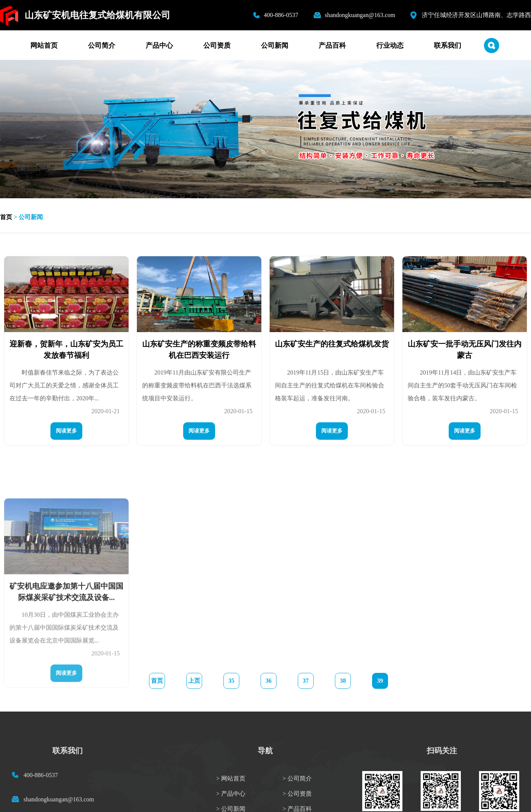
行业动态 (390, 45)
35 (231, 681)
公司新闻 (275, 45)
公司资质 (217, 45)
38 (343, 681)
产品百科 (332, 45)
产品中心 (159, 45)
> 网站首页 (231, 778)
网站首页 (44, 45)
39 (380, 681)
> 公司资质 (297, 794)
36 (269, 681)
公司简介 (102, 45)
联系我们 (448, 45)
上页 (194, 681)
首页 (6, 217)
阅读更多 (66, 437)
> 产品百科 (297, 809)
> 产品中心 (231, 794)
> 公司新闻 (231, 809)
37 (306, 681)
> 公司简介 (297, 778)
